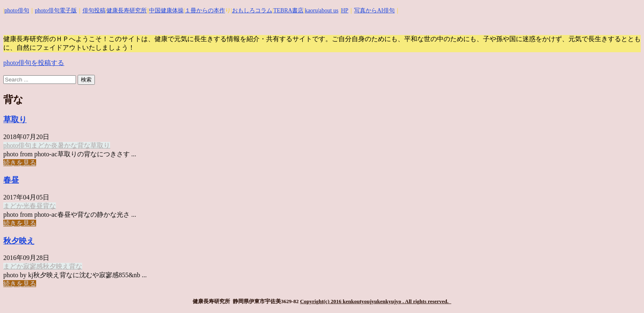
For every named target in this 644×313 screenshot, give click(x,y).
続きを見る (20, 163)
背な (84, 145)
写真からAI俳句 (374, 10)
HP (345, 10)
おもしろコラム (252, 10)
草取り (15, 119)
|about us (328, 10)
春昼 (11, 180)
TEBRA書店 (288, 10)
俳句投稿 (94, 10)
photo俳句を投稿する (34, 63)
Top (624, 293)
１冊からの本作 (205, 10)
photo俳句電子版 (56, 10)
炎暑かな (64, 145)
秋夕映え (19, 241)
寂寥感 (33, 266)
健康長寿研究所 (126, 10)
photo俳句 (17, 10)
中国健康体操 (166, 10)
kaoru (311, 10)
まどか (41, 145)
